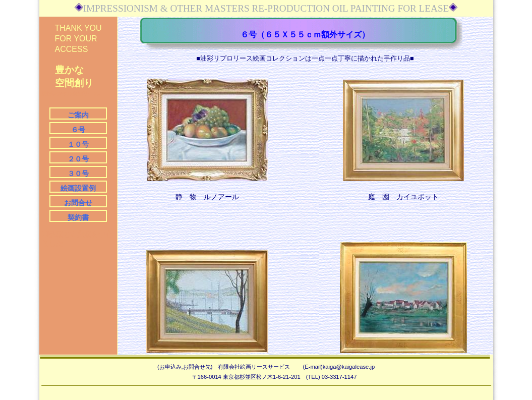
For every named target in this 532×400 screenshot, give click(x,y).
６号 (78, 130)
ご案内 (78, 115)
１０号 (78, 144)
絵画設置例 (78, 188)
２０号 (78, 159)
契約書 (78, 217)
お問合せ (78, 203)
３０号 (78, 174)
